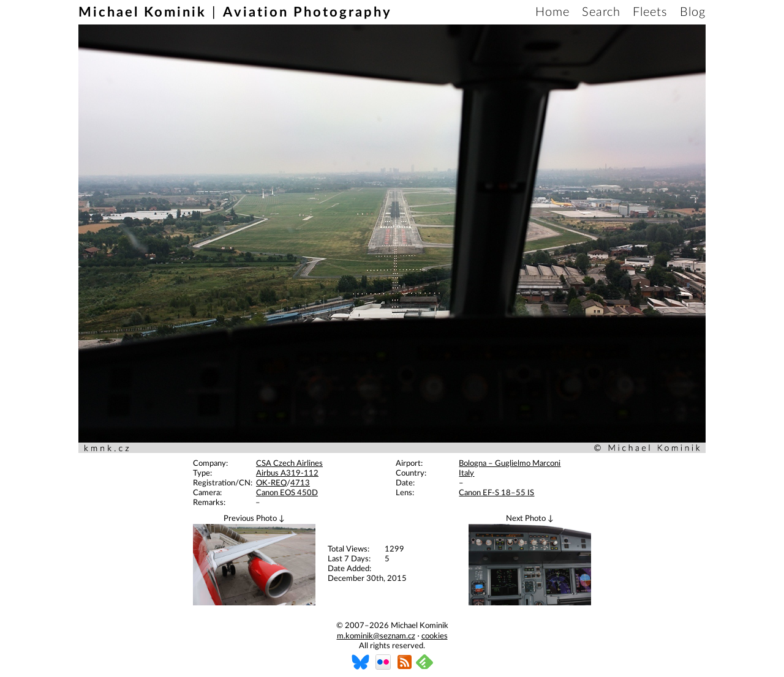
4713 (300, 483)
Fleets (650, 12)
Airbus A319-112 (287, 473)
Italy (466, 473)
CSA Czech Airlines (289, 464)
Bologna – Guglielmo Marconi (510, 464)
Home (552, 12)
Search (601, 12)
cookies (435, 636)
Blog (693, 12)
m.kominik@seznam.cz (376, 636)
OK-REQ (271, 483)
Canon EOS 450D (287, 493)
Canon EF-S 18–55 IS (496, 493)
